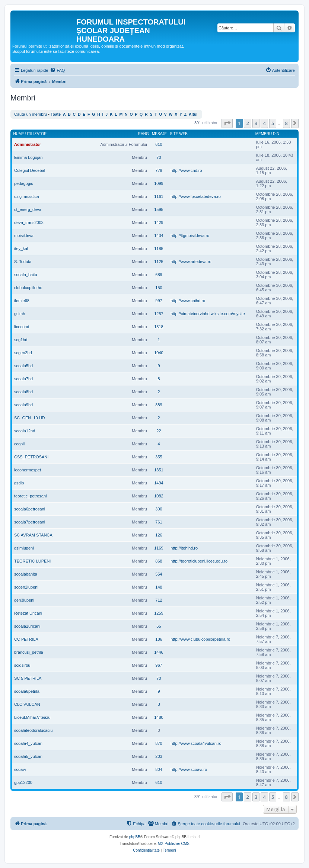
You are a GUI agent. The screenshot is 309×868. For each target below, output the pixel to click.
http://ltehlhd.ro (184, 548)
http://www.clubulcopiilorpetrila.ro (200, 639)
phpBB (135, 837)
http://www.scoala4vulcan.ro (196, 743)
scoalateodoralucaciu (33, 730)
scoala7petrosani (30, 522)
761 (159, 522)
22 (159, 431)
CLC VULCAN (27, 704)
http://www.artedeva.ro (191, 262)
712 (159, 600)
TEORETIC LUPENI (32, 561)
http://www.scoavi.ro (189, 769)
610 (159, 144)
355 (159, 457)
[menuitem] (57, 70)
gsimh (20, 314)
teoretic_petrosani (30, 496)
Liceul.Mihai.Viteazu (32, 717)
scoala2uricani (27, 626)
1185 (159, 249)
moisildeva (24, 236)
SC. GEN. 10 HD (30, 418)
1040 (159, 353)
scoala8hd (23, 392)
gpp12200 (23, 782)
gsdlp (19, 483)
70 (159, 157)
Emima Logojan (28, 157)
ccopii (19, 444)
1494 (159, 483)
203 (159, 756)
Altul (193, 114)
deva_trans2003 (29, 222)
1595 (159, 209)
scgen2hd (23, 353)
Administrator (28, 144)
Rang (144, 134)
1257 (159, 314)
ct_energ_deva (28, 209)
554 (159, 574)
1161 (159, 196)
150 (159, 288)
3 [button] (256, 123)
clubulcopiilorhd (28, 288)
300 (159, 509)
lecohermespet (28, 470)
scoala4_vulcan (28, 743)
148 (159, 587)
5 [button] (273, 123)
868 (159, 561)
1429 (159, 222)
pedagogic (24, 183)
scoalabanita (26, 574)
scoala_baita (26, 275)
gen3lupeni (24, 600)
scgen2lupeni (26, 587)
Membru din (267, 134)
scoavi (20, 769)
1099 (159, 183)
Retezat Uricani (28, 613)
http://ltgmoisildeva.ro (190, 236)
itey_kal (21, 249)
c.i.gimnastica (27, 196)
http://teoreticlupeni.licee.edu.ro (199, 561)
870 (159, 743)
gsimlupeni (24, 548)
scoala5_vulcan (28, 756)
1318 (159, 327)
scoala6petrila (27, 691)
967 (159, 665)
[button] (227, 123)
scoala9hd (23, 405)
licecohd (22, 327)
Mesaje (159, 134)
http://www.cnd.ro (186, 170)
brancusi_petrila (29, 652)
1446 (159, 652)
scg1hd (21, 340)
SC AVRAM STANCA (33, 535)
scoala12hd (25, 431)
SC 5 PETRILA (28, 678)
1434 (159, 236)
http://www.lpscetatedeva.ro (196, 196)
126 (159, 535)
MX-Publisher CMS (174, 844)
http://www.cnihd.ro (188, 301)
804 (159, 769)
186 (159, 639)
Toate (56, 114)
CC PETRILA (26, 639)
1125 (159, 262)
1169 (159, 548)
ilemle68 (22, 301)
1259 (159, 613)
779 (159, 170)
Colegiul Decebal (30, 170)
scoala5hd (23, 366)
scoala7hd (23, 379)
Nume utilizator (30, 134)
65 (159, 626)
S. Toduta (23, 262)
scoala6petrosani (30, 509)
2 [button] (247, 123)
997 (159, 301)
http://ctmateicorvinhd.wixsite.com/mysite (208, 314)
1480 (159, 717)
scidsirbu (22, 665)
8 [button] (286, 123)
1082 (159, 496)
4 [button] (264, 123)
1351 (159, 470)
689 (159, 275)
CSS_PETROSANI (31, 457)
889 (159, 405)
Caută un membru (31, 114)
